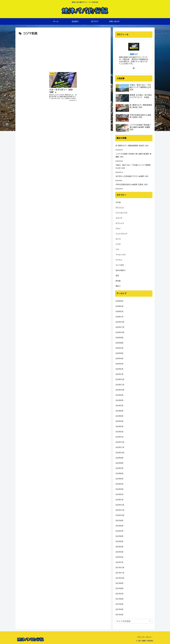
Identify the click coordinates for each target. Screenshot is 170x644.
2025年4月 (119, 359)
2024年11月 (120, 385)
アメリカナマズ (121, 213)
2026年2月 (119, 311)
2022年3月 (119, 552)
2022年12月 (120, 505)
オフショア (120, 223)
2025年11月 (120, 327)
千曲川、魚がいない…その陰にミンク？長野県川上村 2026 (133, 167)
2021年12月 (120, 568)
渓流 (117, 276)
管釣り (118, 286)
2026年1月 (119, 317)
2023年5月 (119, 479)
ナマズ (118, 244)
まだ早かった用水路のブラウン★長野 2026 (132, 176)
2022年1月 (119, 562)
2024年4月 (119, 421)
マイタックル (121, 255)
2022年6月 (119, 536)
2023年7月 (119, 468)
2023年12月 (120, 442)
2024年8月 (119, 400)
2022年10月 (120, 515)
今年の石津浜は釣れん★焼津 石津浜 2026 (132, 185)
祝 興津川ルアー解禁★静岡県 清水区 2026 (132, 146)
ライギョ (119, 260)
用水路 (118, 281)
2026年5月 (119, 301)
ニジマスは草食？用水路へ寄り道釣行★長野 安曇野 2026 (133, 155)
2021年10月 (120, 578)
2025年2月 (119, 369)
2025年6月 (119, 353)
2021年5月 (119, 604)
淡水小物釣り (121, 270)
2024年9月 (119, 395)
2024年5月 (119, 416)
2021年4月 (119, 609)
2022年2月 (119, 557)
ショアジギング (121, 234)
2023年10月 (120, 453)
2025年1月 (119, 374)
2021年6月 (119, 599)
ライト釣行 (120, 265)
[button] (150, 621)
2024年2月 (119, 432)
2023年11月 (120, 447)
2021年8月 (119, 588)
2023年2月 (119, 494)
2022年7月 (119, 531)
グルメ (118, 229)
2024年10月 (120, 390)
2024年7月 (119, 406)
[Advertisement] (63, 53)
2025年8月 (119, 343)
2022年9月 (119, 521)
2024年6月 (119, 411)
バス (117, 249)
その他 (118, 202)
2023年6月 (119, 473)
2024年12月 (120, 379)
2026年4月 (119, 306)
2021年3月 (119, 615)
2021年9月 (119, 583)
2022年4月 (119, 547)
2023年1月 (119, 500)
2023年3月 (119, 489)
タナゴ (118, 239)
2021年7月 (119, 594)
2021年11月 (120, 573)
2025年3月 (119, 364)
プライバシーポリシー (145, 637)
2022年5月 (119, 541)
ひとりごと (120, 208)
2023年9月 (119, 458)
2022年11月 (120, 510)
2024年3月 (119, 426)
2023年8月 (119, 463)
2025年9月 (119, 338)
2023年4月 (119, 484)
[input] (134, 621)
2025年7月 (119, 348)
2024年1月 (119, 437)
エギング (119, 218)
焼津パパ (134, 54)
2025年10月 (120, 332)
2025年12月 (120, 322)
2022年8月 (119, 526)
